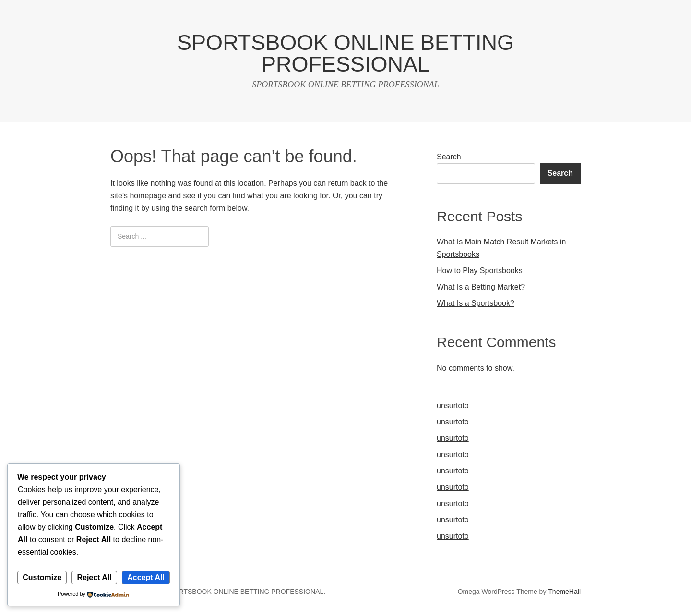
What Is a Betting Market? (481, 287)
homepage (148, 196)
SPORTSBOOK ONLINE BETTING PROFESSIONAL (345, 53)
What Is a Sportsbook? (476, 303)
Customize (42, 577)
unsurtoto (453, 405)
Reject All (94, 577)
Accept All (146, 577)
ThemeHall (564, 592)
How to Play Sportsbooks (480, 271)
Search (449, 157)
